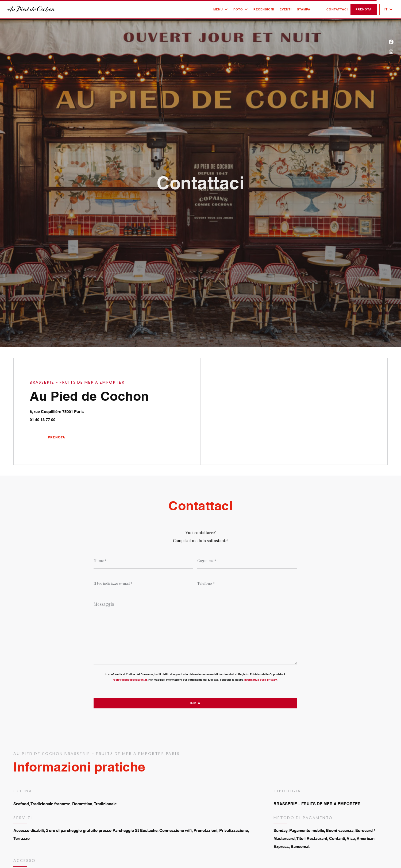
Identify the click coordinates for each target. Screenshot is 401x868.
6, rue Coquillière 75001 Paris (81, 411)
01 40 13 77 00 (43, 420)
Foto (241, 9)
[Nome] (143, 561)
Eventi (286, 9)
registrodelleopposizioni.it (130, 680)
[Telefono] (247, 583)
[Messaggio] (195, 631)
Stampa (304, 9)
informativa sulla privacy (261, 680)
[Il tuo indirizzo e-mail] (143, 583)
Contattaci (337, 9)
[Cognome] (247, 561)
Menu (221, 9)
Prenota (364, 9)
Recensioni (264, 9)
